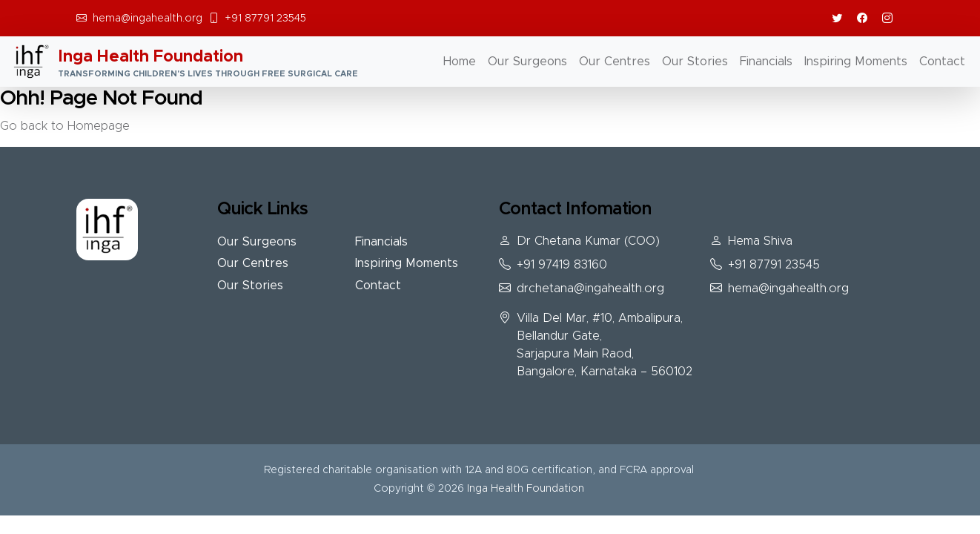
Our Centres (615, 62)
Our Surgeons (527, 62)
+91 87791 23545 (265, 19)
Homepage (99, 126)
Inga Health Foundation (526, 489)
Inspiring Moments (856, 62)
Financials (766, 62)
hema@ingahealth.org (148, 19)
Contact (942, 62)
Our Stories (695, 62)
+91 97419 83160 (562, 265)
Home (460, 62)
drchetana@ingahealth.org (590, 289)
